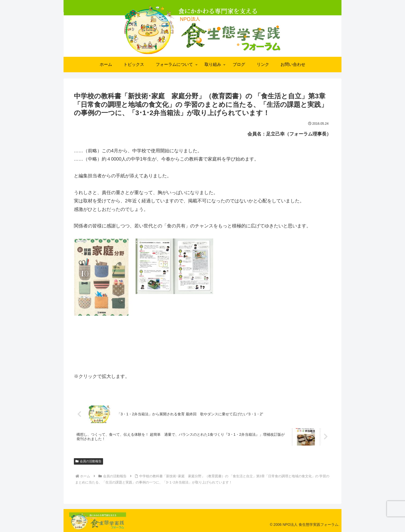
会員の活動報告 (88, 461)
